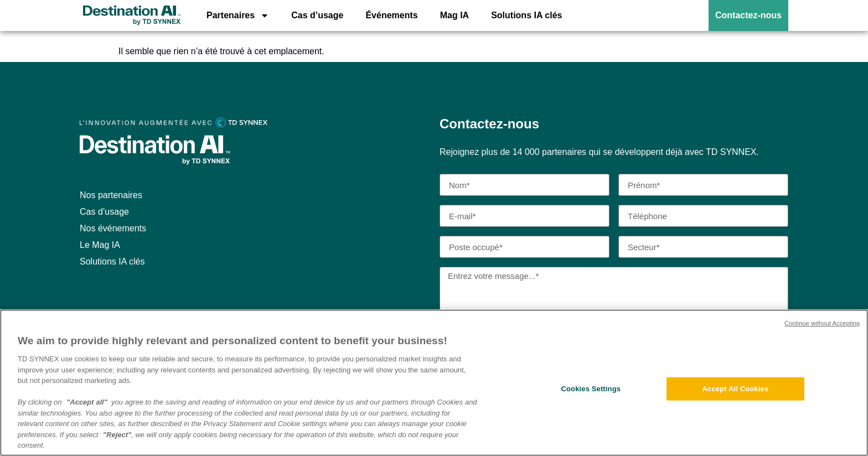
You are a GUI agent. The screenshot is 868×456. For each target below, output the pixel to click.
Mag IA (454, 15)
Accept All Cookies (736, 390)
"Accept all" (87, 403)
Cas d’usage (317, 15)
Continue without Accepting (822, 324)
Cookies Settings (591, 390)
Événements (391, 15)
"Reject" (117, 435)
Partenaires (238, 15)
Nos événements (113, 228)
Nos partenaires (111, 195)
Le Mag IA (100, 245)
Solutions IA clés (526, 15)
